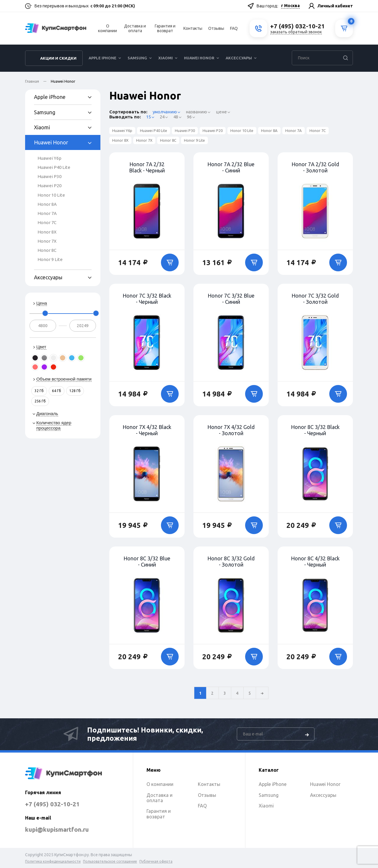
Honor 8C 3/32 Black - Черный (315, 430)
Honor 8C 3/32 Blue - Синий (147, 561)
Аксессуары (239, 61)
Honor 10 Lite (51, 195)
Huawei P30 (49, 176)
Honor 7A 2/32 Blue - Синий (231, 167)
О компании (107, 30)
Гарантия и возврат (165, 30)
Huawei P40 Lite (54, 167)
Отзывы (216, 30)
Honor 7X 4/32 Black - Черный (147, 430)
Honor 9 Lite (50, 259)
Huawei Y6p (49, 158)
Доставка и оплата (135, 30)
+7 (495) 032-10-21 (57, 804)
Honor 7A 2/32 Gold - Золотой (315, 167)
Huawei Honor (199, 61)
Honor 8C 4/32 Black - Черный (315, 561)
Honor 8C (47, 250)
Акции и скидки (58, 61)
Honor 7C (47, 222)
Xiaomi (166, 61)
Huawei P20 (49, 186)
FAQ (234, 30)
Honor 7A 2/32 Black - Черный (147, 167)
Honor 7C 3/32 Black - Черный (147, 299)
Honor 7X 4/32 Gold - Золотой (231, 430)
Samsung (137, 61)
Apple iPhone (102, 61)
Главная (32, 81)
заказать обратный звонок (296, 33)
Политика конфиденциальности (53, 861)
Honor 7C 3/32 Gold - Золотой (315, 299)
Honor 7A (47, 213)
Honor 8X (47, 232)
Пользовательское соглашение (110, 861)
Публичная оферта (156, 861)
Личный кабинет (335, 6)
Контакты (193, 30)
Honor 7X (47, 241)
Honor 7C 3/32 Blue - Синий (231, 299)
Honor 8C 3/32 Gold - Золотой (231, 561)
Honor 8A (47, 204)
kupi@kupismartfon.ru (64, 829)
